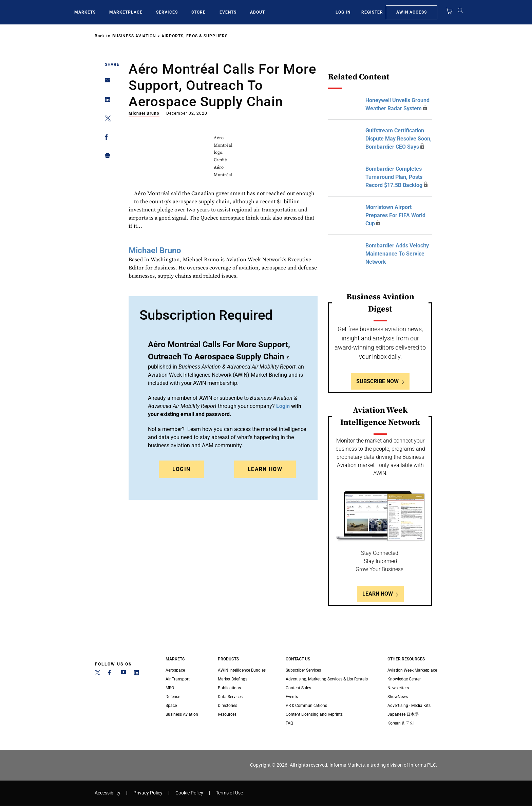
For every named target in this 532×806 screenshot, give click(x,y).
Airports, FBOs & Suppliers (195, 36)
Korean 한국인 (401, 723)
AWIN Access (412, 12)
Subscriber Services (303, 670)
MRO (170, 688)
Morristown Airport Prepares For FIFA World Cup (395, 215)
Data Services (230, 697)
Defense (173, 697)
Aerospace (175, 670)
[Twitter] (98, 674)
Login (182, 469)
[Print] (106, 157)
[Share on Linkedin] (106, 101)
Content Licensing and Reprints (314, 714)
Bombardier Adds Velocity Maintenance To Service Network (397, 254)
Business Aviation (134, 36)
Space (171, 706)
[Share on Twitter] (106, 120)
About (258, 12)
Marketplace (126, 12)
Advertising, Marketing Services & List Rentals (327, 679)
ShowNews (398, 697)
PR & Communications (306, 706)
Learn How (265, 469)
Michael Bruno (144, 113)
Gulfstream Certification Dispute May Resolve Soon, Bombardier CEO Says (398, 139)
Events (228, 12)
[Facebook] (111, 674)
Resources (227, 714)
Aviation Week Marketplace (412, 670)
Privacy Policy (148, 793)
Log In (343, 12)
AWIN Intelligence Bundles (242, 670)
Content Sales (298, 688)
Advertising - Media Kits (409, 706)
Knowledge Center (404, 679)
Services (167, 12)
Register (372, 12)
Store (198, 12)
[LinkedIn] (136, 674)
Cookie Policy (189, 793)
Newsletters (398, 688)
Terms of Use (229, 793)
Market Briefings (233, 679)
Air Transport (178, 679)
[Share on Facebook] (106, 138)
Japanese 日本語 (403, 714)
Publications (229, 688)
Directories (227, 706)
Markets (85, 12)
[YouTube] (123, 674)
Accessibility (108, 793)
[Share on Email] (106, 82)
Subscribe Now (377, 381)
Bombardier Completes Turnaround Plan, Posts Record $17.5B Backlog (394, 177)
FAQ (289, 723)
